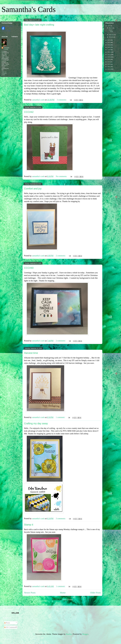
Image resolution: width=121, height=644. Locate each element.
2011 (109, 69)
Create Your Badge (6, 31)
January (111, 37)
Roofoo (69, 634)
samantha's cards (6, 48)
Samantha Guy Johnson (7, 26)
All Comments (11, 627)
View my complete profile (4, 73)
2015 (109, 59)
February (112, 35)
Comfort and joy (33, 189)
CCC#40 (29, 268)
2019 (109, 50)
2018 (109, 52)
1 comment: (61, 417)
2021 (109, 45)
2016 (109, 57)
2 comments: (61, 256)
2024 (109, 26)
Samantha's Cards (29, 9)
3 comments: (62, 100)
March (111, 28)
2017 (109, 55)
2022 (109, 42)
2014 (109, 62)
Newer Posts (30, 593)
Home (63, 593)
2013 (109, 64)
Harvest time (31, 353)
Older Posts (96, 593)
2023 (109, 40)
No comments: (62, 176)
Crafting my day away (36, 423)
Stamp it (29, 525)
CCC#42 (29, 112)
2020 (109, 47)
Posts (7, 623)
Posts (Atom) (68, 599)
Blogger (85, 634)
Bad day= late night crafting (39, 25)
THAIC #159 (111, 31)
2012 (109, 67)
